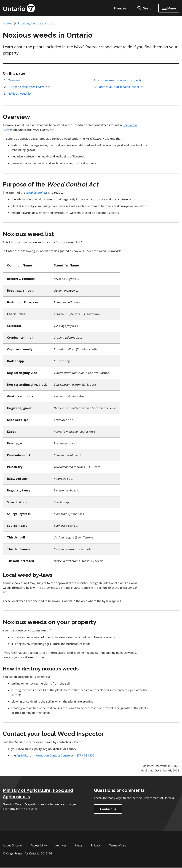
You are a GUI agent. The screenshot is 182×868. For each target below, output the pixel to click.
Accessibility (39, 845)
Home (7, 23)
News (79, 845)
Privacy (96, 845)
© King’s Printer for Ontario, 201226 (27, 853)
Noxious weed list (20, 94)
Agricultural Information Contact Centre (43, 755)
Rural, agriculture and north (37, 23)
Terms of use (118, 845)
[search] (145, 8)
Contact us (108, 809)
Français (120, 8)
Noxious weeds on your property (119, 80)
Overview (14, 80)
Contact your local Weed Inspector (121, 87)
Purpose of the (29, 87)
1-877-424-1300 (84, 755)
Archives (61, 845)
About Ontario (12, 845)
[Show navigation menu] (169, 8)
